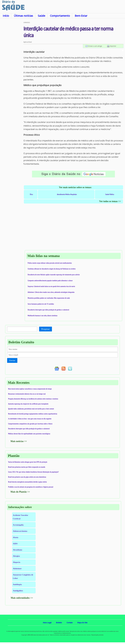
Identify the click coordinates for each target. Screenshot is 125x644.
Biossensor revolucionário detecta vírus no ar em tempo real (27, 394)
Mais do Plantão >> (20, 492)
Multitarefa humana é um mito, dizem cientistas (43, 316)
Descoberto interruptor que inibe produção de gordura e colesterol (48, 310)
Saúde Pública (110, 194)
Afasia (16, 537)
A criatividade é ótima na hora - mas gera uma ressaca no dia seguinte (30, 419)
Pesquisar (46, 329)
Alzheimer (17, 568)
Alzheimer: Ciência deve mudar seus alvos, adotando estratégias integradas (51, 292)
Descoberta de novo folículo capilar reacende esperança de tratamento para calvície (54, 275)
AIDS (15, 544)
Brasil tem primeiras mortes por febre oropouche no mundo (27, 467)
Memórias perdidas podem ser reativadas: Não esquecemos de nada (49, 298)
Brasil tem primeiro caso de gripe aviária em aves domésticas (27, 477)
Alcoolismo (17, 550)
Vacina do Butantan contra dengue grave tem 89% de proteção (28, 462)
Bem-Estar (81, 16)
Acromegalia (18, 525)
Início (6, 16)
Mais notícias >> (19, 441)
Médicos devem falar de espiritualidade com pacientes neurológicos (29, 434)
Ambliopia (17, 584)
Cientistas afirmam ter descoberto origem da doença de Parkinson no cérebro (52, 269)
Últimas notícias (23, 16)
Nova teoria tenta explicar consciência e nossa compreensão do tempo (30, 389)
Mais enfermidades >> (22, 598)
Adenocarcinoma (20, 531)
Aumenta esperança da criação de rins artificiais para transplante (28, 404)
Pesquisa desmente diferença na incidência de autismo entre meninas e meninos (33, 399)
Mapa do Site (82, 623)
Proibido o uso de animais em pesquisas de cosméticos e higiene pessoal (31, 487)
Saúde (42, 16)
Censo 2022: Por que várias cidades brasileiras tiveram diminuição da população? (33, 472)
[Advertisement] (12, 61)
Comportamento (60, 16)
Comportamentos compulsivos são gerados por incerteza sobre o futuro (30, 424)
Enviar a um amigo (95, 46)
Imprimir (113, 46)
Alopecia (17, 562)
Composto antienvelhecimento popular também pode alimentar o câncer (50, 281)
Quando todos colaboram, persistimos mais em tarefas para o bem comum (31, 409)
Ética (31, 194)
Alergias (16, 556)
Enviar (12, 360)
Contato (70, 623)
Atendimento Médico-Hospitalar (67, 194)
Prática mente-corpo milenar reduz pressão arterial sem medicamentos (50, 263)
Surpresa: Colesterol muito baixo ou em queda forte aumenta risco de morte (51, 286)
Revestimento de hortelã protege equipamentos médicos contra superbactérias (33, 414)
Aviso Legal (47, 623)
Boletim (59, 623)
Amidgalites (18, 591)
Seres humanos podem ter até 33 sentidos (41, 304)
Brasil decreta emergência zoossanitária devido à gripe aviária (27, 482)
